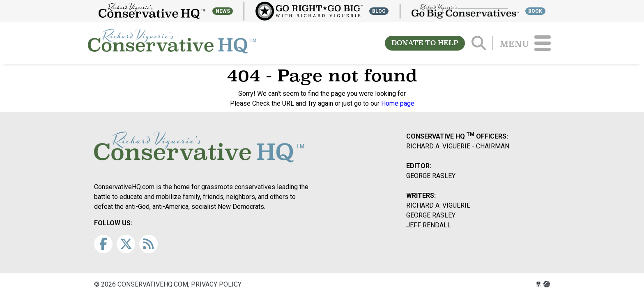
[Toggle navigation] (543, 43)
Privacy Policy (216, 284)
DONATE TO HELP (425, 43)
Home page (398, 103)
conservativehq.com (172, 43)
